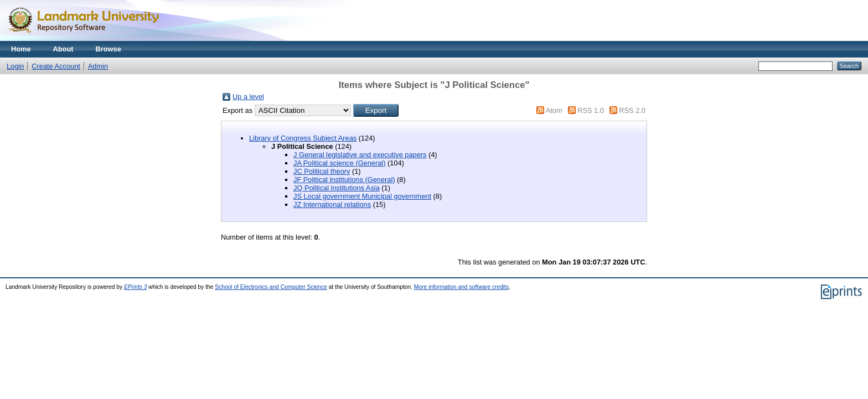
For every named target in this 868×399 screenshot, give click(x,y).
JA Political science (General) (339, 163)
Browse (108, 49)
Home (21, 49)
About (63, 49)
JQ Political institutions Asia (337, 188)
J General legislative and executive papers (360, 155)
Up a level (248, 97)
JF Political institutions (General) (344, 180)
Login (15, 66)
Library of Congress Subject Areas (303, 138)
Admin (98, 66)
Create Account (56, 66)
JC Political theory (322, 171)
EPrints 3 (136, 287)
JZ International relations (332, 204)
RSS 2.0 (632, 110)
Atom (554, 110)
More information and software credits (461, 287)
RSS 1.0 (591, 110)
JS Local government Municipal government (362, 196)
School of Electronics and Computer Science (271, 287)
